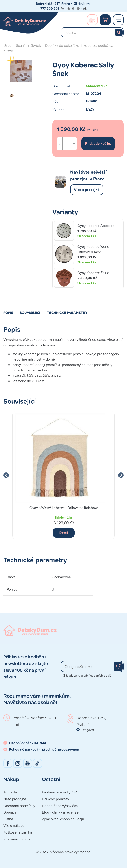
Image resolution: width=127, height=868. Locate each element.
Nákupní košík (105, 20)
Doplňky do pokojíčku (62, 45)
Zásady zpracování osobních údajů (88, 675)
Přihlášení (92, 20)
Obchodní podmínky (19, 806)
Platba (8, 819)
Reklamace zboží (17, 839)
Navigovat (84, 3)
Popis (8, 312)
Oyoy (90, 109)
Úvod (8, 45)
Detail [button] (64, 533)
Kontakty (10, 792)
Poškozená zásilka (18, 832)
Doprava (10, 812)
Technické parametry (67, 312)
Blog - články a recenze (60, 812)
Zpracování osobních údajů (63, 819)
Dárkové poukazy (56, 799)
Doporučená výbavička (60, 806)
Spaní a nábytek (28, 45)
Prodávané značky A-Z (59, 792)
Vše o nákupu (14, 825)
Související (30, 312)
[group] (63, 475)
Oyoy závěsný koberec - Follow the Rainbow (64, 507)
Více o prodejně (87, 190)
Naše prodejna (15, 799)
